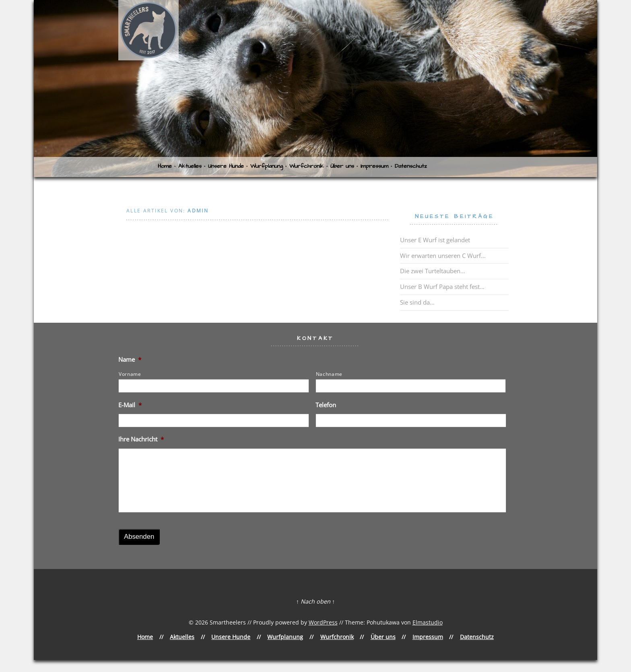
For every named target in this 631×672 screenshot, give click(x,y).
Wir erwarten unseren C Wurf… (443, 256)
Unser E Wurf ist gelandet (435, 240)
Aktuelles (190, 166)
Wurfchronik (307, 166)
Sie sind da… (417, 302)
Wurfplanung (267, 166)
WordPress (323, 622)
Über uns (342, 166)
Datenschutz (411, 166)
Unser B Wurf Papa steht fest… (442, 287)
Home (165, 166)
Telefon (326, 405)
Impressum (374, 166)
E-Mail (130, 405)
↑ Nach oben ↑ (315, 601)
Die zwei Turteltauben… (433, 271)
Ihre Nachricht (141, 439)
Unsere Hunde (226, 166)
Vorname (130, 374)
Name (130, 360)
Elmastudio (428, 622)
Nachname (329, 374)
